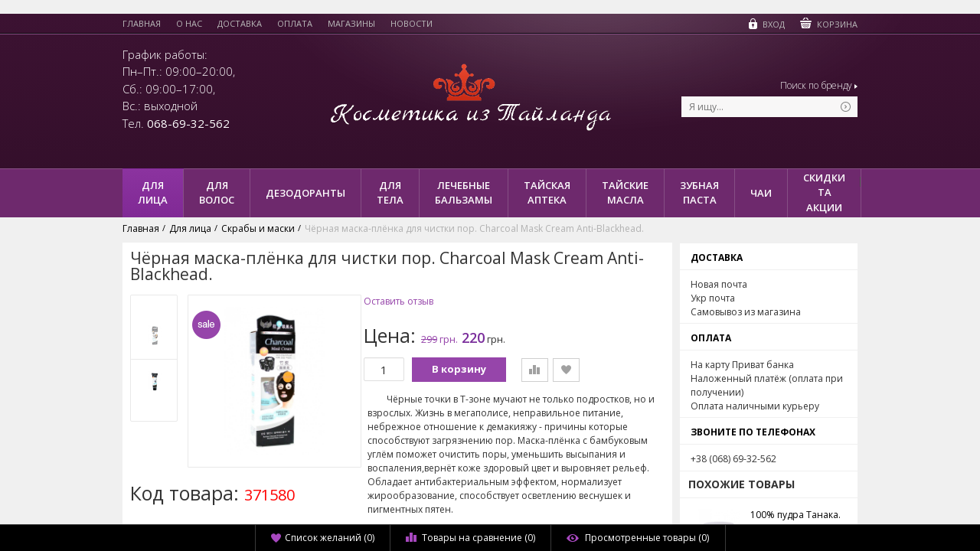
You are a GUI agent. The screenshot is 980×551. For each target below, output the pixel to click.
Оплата (295, 24)
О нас (189, 24)
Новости (412, 24)
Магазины (351, 24)
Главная (142, 24)
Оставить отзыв (399, 302)
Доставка (240, 24)
